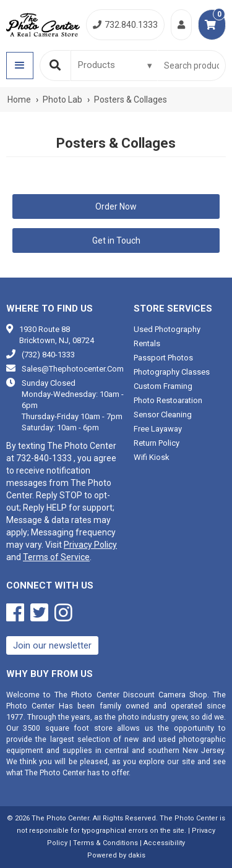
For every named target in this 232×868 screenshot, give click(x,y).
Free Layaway (158, 429)
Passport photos (163, 358)
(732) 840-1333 (48, 355)
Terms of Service (56, 557)
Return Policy (157, 443)
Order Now (116, 206)
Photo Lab (62, 100)
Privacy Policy (90, 545)
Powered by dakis (116, 855)
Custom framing (163, 386)
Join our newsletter (52, 645)
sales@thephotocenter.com (73, 369)
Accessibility (164, 843)
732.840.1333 (125, 25)
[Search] (55, 66)
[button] (20, 66)
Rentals (147, 343)
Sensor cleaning (163, 415)
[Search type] (116, 65)
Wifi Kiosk (152, 457)
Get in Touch (116, 240)
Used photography (167, 329)
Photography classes (172, 372)
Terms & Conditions (105, 843)
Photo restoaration (168, 400)
